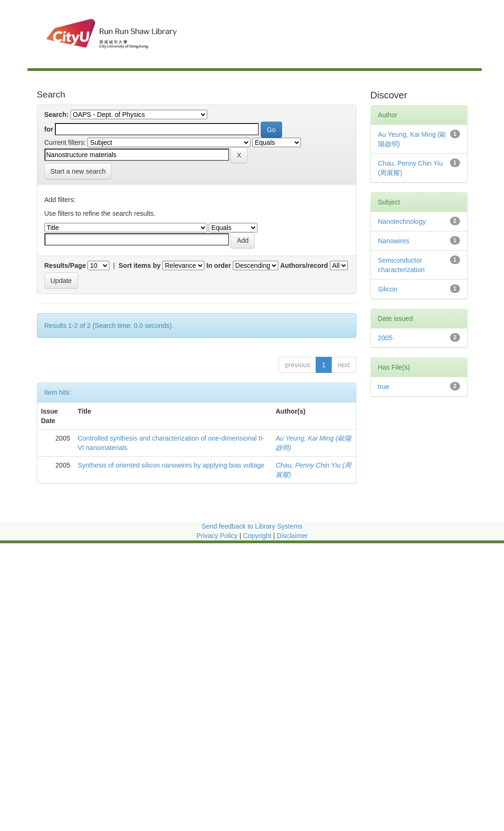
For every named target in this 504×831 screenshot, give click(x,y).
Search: (57, 115)
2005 (385, 338)
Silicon (388, 289)
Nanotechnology (402, 221)
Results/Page (65, 265)
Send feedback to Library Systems (252, 526)
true (384, 387)
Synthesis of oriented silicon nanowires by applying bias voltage (171, 465)
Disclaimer (292, 536)
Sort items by (140, 265)
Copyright (258, 536)
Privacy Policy (217, 536)
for (49, 129)
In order (219, 265)
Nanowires (394, 241)
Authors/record (304, 265)
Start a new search (78, 171)
